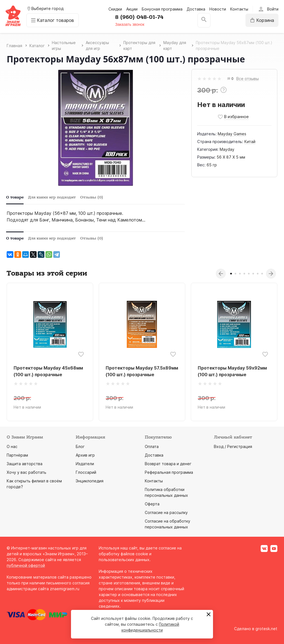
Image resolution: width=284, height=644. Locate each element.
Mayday (227, 149)
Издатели (85, 464)
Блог (80, 446)
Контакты (239, 9)
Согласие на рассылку (166, 512)
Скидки (115, 9)
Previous (221, 274)
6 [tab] (253, 274)
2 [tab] (235, 274)
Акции (132, 9)
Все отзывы (248, 79)
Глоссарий (86, 472)
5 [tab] (249, 274)
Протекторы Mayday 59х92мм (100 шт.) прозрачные (232, 371)
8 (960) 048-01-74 (139, 17)
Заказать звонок (130, 24)
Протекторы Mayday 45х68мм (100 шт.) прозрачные (48, 371)
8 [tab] (262, 274)
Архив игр (85, 455)
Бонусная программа (162, 9)
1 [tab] (231, 274)
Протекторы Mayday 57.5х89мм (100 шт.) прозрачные (142, 371)
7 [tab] (258, 274)
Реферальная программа (169, 472)
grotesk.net (266, 629)
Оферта (152, 504)
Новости (218, 9)
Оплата (152, 446)
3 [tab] (240, 274)
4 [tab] (244, 274)
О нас (12, 446)
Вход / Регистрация (233, 446)
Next (271, 274)
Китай (250, 142)
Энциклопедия (90, 481)
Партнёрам (17, 455)
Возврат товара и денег (168, 464)
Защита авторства (25, 464)
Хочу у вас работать (26, 472)
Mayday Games (232, 134)
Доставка (196, 9)
